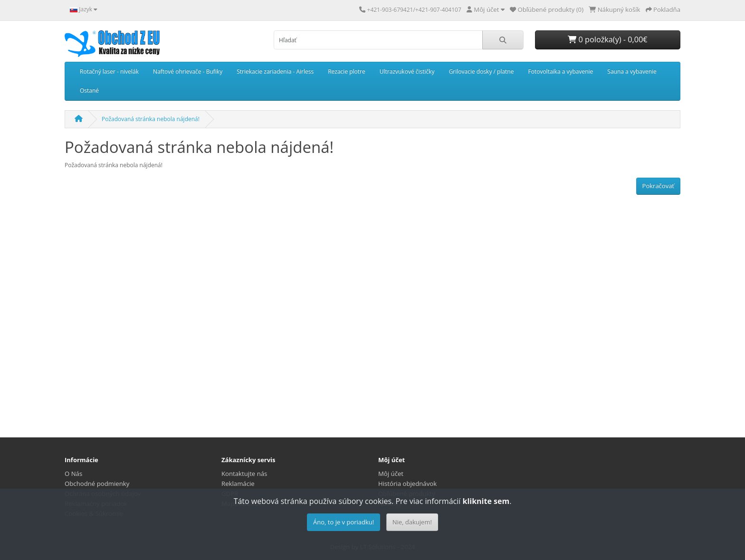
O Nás (73, 474)
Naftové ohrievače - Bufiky (188, 71)
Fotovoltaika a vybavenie (560, 71)
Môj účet (391, 474)
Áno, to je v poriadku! (344, 522)
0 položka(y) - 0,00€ (607, 39)
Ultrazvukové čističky (407, 71)
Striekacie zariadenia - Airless (275, 71)
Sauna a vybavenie (632, 71)
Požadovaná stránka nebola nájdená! (151, 119)
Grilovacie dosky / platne (482, 71)
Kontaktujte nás (244, 474)
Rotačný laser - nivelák (109, 71)
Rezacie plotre (347, 71)
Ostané (89, 90)
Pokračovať (658, 186)
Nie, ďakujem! (412, 522)
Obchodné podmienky (97, 484)
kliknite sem (486, 501)
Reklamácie (238, 484)
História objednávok (407, 484)
